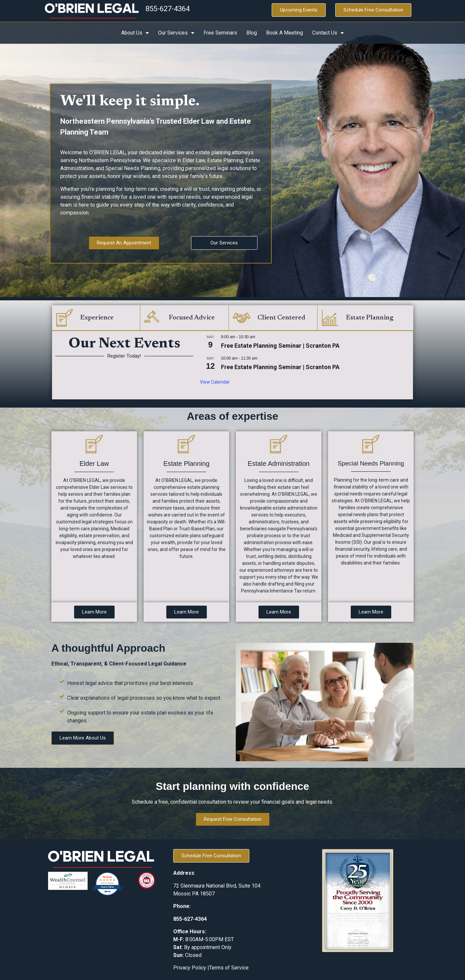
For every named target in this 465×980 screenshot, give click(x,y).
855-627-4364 (168, 9)
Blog (252, 33)
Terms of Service (229, 968)
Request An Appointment (124, 243)
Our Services (176, 33)
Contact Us (328, 33)
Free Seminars (220, 33)
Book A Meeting (285, 33)
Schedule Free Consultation (373, 10)
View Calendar (215, 382)
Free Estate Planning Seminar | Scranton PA (280, 346)
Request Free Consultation (233, 819)
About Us (135, 33)
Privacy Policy (190, 968)
